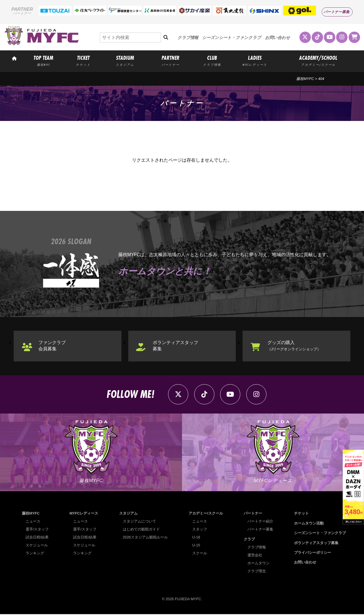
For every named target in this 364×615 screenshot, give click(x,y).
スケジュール (37, 546)
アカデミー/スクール (206, 514)
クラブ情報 (188, 38)
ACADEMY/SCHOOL (318, 60)
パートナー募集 (337, 12)
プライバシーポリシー (313, 553)
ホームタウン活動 (309, 524)
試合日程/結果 (37, 538)
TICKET (83, 60)
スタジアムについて (139, 522)
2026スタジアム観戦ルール (145, 538)
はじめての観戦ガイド (141, 530)
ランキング (35, 554)
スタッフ (200, 530)
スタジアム (128, 514)
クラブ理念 (257, 572)
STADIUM (125, 60)
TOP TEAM (43, 60)
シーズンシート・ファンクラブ (232, 38)
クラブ (249, 540)
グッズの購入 (294, 346)
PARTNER (171, 60)
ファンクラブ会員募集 (52, 346)
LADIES (255, 60)
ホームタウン (258, 564)
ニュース (33, 522)
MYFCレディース (84, 514)
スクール (200, 554)
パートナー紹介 (260, 522)
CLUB (212, 60)
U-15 (196, 546)
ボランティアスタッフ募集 (176, 346)
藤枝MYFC (305, 79)
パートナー (253, 514)
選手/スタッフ (37, 530)
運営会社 (255, 556)
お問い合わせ (278, 38)
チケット (301, 514)
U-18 (196, 538)
